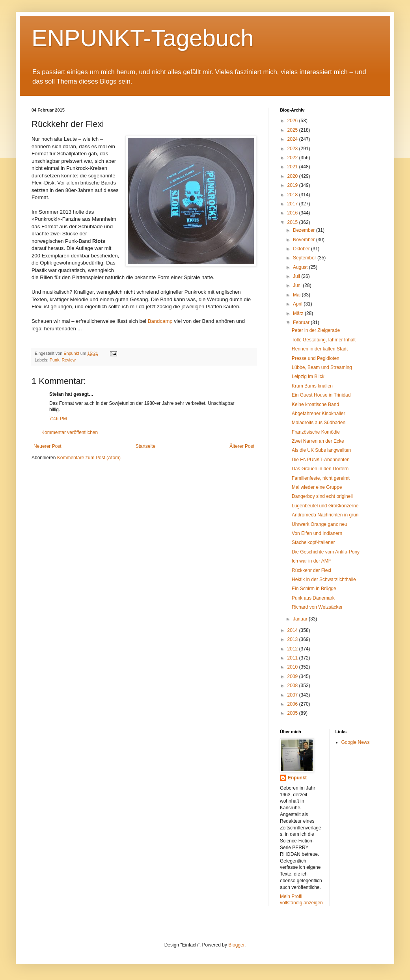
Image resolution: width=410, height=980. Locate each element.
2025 (293, 130)
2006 (293, 704)
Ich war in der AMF (311, 561)
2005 (293, 713)
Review (68, 360)
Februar (302, 322)
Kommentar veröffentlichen (70, 432)
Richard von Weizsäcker (317, 607)
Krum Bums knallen (312, 386)
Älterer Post (242, 446)
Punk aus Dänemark (313, 598)
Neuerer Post (48, 446)
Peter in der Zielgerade (316, 330)
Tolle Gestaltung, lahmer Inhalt (324, 340)
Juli (297, 276)
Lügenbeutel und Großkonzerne (325, 506)
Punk (55, 360)
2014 (293, 630)
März (299, 313)
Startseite (146, 446)
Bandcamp (160, 321)
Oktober (302, 249)
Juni (298, 285)
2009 (293, 676)
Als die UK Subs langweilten (321, 450)
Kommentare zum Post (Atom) (89, 458)
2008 (293, 686)
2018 (293, 195)
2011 (293, 658)
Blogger (236, 945)
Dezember (305, 230)
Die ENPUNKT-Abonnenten (321, 460)
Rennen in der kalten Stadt (320, 349)
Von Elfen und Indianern (317, 533)
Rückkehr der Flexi (311, 570)
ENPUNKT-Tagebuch (143, 38)
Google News (356, 742)
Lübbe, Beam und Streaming (322, 367)
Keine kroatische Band (315, 404)
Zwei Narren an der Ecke (318, 441)
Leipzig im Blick (308, 376)
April (298, 304)
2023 (293, 149)
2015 (293, 222)
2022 (293, 158)
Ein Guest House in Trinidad (321, 395)
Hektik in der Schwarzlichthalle (324, 579)
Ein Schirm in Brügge (314, 589)
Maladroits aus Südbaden (319, 423)
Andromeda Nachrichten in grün (325, 515)
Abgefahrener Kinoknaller (318, 414)
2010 (293, 667)
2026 (293, 121)
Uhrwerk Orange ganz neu (320, 524)
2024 (293, 139)
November (305, 240)
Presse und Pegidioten (316, 358)
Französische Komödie (316, 432)
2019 (293, 185)
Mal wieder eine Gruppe (317, 487)
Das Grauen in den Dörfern (320, 469)
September (305, 258)
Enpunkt (297, 778)
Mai (297, 295)
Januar (301, 619)
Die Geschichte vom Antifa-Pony (326, 552)
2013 (293, 639)
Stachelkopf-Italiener (313, 542)
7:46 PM (58, 419)
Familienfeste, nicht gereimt (321, 478)
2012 (293, 649)
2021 (293, 167)
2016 (293, 213)
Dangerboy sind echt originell (322, 496)
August (301, 267)
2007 (293, 695)
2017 (293, 204)
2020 (293, 176)
